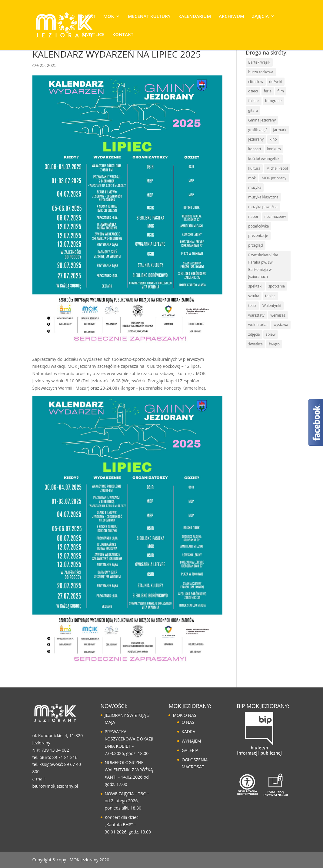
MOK (109, 17)
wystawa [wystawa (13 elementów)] (281, 325)
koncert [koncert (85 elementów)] (255, 149)
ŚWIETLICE (93, 35)
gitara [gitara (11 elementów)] (253, 110)
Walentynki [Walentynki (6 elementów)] (272, 306)
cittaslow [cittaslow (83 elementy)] (256, 82)
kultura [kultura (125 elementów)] (254, 168)
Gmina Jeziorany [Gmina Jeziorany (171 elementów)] (262, 120)
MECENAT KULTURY (149, 17)
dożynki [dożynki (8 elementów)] (276, 82)
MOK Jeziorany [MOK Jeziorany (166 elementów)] (274, 178)
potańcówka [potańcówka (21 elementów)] (258, 226)
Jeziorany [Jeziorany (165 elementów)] (256, 139)
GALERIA (190, 750)
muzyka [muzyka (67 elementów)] (255, 187)
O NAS (188, 722)
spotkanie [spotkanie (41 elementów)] (276, 286)
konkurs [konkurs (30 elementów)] (274, 149)
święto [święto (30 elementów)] (274, 344)
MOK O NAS (184, 715)
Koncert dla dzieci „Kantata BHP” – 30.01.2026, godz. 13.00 (128, 825)
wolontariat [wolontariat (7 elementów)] (258, 325)
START (89, 17)
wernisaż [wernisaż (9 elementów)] (278, 315)
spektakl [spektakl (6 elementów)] (255, 286)
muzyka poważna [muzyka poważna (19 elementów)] (263, 207)
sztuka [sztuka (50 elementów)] (254, 296)
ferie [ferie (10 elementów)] (268, 91)
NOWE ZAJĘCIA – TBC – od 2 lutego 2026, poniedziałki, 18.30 (127, 801)
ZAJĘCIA (260, 17)
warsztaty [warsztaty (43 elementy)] (256, 315)
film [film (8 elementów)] (281, 91)
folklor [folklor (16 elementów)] (254, 101)
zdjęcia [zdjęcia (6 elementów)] (254, 334)
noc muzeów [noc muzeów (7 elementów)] (275, 216)
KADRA (188, 732)
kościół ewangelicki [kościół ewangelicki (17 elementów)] (264, 159)
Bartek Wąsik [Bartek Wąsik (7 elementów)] (259, 62)
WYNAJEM (191, 741)
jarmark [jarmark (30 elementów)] (280, 130)
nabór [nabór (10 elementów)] (253, 216)
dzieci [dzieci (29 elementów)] (253, 91)
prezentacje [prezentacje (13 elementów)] (258, 236)
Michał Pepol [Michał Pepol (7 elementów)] (277, 168)
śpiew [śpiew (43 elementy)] (271, 334)
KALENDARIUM (195, 17)
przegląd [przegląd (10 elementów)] (255, 245)
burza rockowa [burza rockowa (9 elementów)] (261, 72)
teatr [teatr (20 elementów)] (252, 306)
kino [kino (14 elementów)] (273, 139)
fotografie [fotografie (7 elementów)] (273, 101)
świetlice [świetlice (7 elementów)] (255, 344)
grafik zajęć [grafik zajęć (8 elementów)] (258, 130)
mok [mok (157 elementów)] (252, 178)
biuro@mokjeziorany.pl (55, 786)
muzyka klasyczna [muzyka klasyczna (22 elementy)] (263, 197)
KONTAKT (123, 35)
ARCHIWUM (231, 17)
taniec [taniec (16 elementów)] (270, 296)
